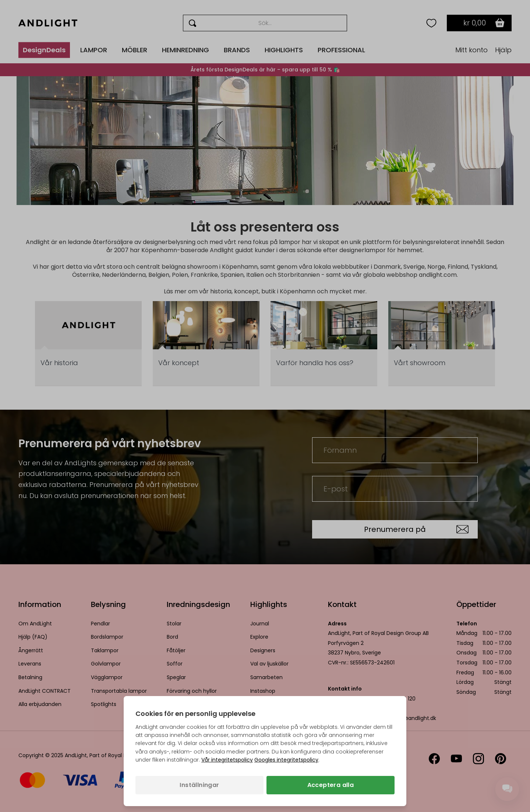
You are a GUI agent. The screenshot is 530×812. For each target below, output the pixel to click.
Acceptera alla (331, 785)
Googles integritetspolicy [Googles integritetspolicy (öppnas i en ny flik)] (286, 760)
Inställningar (199, 785)
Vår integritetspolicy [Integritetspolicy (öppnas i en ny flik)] (227, 760)
